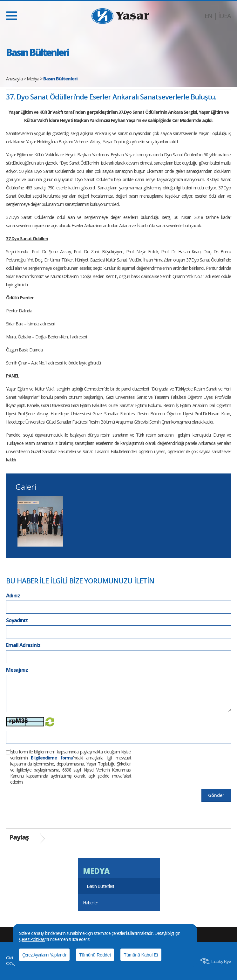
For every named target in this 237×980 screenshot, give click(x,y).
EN (208, 16)
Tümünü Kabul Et (141, 955)
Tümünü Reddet (95, 955)
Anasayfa (14, 79)
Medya (33, 79)
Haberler (90, 903)
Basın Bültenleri (100, 886)
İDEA (225, 16)
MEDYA (96, 871)
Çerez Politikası (32, 939)
